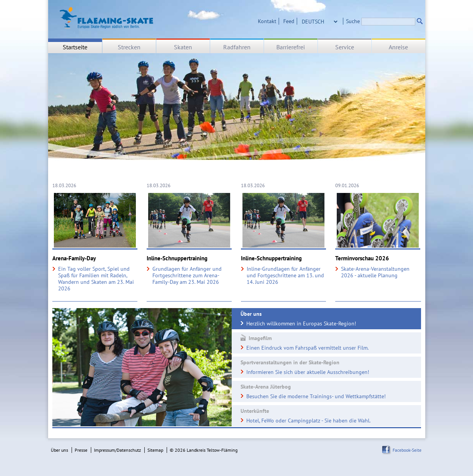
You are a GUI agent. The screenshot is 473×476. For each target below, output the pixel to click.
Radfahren (237, 47)
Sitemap (155, 450)
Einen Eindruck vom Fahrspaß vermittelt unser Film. (308, 348)
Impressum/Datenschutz (117, 450)
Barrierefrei (291, 47)
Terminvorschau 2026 (362, 258)
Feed (289, 21)
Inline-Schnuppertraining (177, 258)
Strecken (129, 47)
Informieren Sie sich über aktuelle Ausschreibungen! (308, 372)
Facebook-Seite (407, 450)
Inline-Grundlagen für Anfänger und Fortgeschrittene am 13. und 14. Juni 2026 (285, 276)
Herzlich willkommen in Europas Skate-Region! (301, 323)
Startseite (75, 47)
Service (345, 47)
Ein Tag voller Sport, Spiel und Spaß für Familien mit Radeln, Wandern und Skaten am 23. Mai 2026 (96, 279)
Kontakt (267, 21)
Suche (353, 21)
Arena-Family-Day (74, 258)
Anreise (398, 47)
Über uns (59, 450)
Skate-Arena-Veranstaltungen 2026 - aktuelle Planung (375, 272)
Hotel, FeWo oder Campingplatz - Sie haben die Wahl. (308, 421)
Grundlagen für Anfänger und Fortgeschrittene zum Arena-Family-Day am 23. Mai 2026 (187, 276)
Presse (81, 450)
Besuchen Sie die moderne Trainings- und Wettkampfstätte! (316, 396)
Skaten (183, 47)
